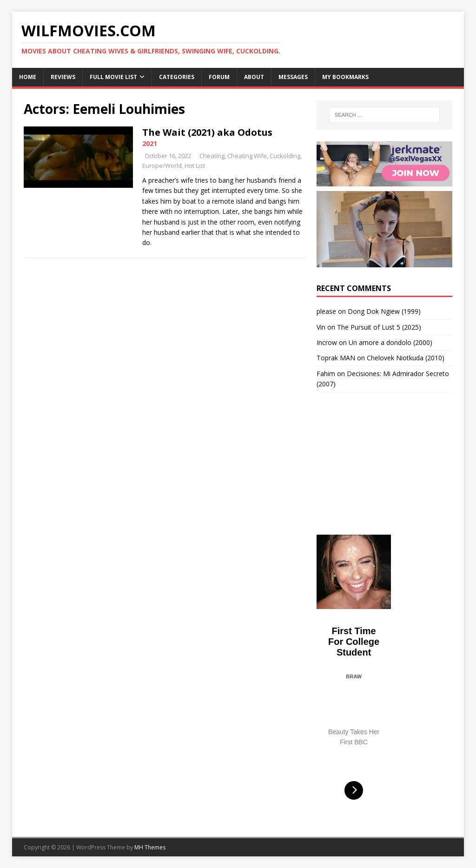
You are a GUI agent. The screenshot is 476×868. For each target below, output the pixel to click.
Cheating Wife (247, 156)
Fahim (326, 374)
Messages (293, 77)
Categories (177, 77)
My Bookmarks (345, 77)
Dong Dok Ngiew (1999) (384, 311)
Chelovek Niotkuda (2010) (406, 358)
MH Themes (150, 847)
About (254, 77)
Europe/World (162, 166)
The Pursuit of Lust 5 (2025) (379, 327)
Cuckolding (285, 156)
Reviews (63, 77)
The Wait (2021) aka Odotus (207, 132)
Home (28, 77)
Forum (219, 77)
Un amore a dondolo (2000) (390, 342)
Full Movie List (113, 77)
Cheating (212, 156)
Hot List (195, 166)
